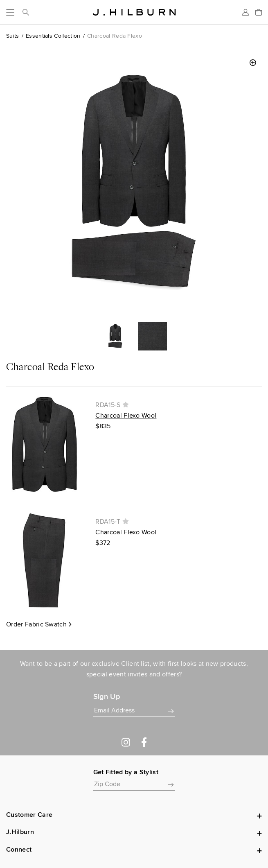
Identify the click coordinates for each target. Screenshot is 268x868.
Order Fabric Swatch (36, 624)
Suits (13, 36)
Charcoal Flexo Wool (126, 415)
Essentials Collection (53, 36)
